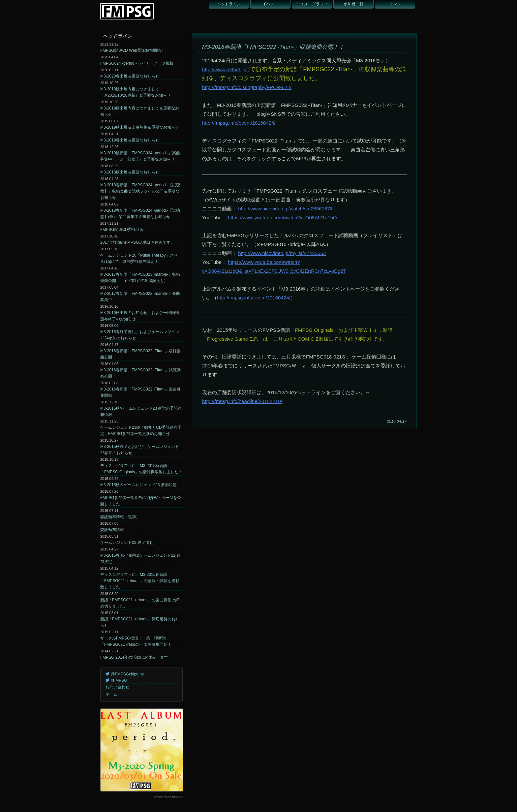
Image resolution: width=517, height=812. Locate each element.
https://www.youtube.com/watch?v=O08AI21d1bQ (282, 218)
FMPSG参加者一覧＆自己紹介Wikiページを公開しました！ (141, 501)
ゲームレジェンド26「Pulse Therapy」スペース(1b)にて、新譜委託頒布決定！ (141, 258)
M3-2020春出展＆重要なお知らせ (130, 76)
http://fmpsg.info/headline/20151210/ (242, 401)
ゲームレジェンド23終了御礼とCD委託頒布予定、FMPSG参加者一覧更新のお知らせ (141, 431)
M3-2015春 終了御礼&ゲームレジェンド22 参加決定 (140, 559)
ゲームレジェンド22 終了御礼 (127, 543)
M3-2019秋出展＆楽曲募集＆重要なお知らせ (140, 127)
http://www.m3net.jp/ (224, 69)
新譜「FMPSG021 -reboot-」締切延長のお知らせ (140, 622)
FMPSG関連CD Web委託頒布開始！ (133, 50)
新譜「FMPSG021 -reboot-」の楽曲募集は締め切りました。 (140, 603)
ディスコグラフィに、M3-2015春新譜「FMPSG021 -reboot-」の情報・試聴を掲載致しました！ (140, 581)
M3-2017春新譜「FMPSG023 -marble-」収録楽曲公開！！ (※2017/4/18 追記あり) (140, 278)
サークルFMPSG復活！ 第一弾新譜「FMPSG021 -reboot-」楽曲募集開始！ (136, 641)
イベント (270, 4)
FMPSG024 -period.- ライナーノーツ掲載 (137, 63)
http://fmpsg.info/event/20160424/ (239, 123)
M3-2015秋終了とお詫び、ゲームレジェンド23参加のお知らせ (140, 450)
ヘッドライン (229, 4)
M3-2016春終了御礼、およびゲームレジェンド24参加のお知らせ (140, 335)
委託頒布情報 (112, 530)
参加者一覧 (353, 4)
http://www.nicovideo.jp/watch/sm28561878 (285, 209)
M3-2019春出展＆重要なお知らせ (130, 140)
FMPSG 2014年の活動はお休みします (134, 657)
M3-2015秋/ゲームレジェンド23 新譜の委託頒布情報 (141, 411)
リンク (395, 4)
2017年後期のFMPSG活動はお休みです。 (137, 242)
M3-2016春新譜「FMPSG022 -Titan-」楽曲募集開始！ (140, 392)
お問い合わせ (117, 687)
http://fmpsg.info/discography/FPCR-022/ (247, 87)
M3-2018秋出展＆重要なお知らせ (130, 172)
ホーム (111, 694)
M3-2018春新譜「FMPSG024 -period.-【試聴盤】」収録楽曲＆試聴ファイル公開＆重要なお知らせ (140, 191)
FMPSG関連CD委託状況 (122, 230)
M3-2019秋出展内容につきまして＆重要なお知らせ (140, 111)
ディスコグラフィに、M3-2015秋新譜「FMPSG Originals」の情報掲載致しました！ (141, 469)
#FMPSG (116, 680)
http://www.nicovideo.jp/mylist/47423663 (282, 253)
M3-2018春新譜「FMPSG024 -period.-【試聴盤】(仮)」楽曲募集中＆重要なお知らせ (140, 214)
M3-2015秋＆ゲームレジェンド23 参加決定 (138, 485)
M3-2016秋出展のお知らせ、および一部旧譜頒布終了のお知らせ (140, 316)
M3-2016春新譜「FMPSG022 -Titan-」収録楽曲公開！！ (140, 354)
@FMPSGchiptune (125, 674)
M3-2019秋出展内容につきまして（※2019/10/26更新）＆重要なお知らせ (136, 92)
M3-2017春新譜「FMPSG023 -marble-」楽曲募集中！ (140, 297)
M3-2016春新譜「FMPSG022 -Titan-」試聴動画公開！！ (140, 373)
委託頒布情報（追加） (120, 517)
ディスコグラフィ (312, 4)
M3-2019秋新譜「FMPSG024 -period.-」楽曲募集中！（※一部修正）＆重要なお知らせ (140, 156)
